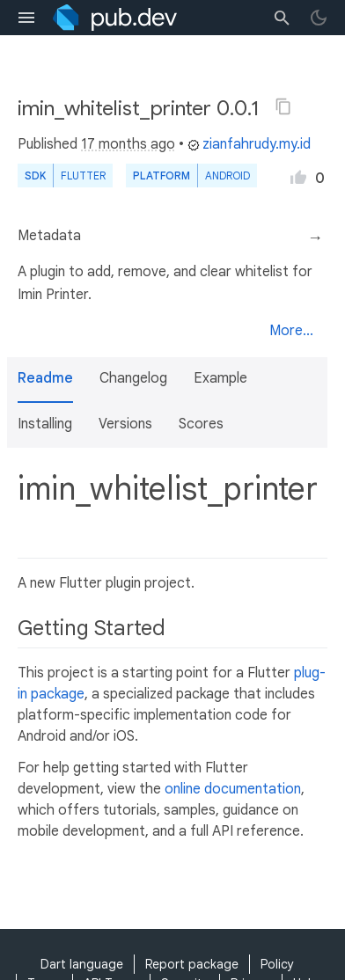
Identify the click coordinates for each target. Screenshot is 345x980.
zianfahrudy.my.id (249, 144)
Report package (192, 964)
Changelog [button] (133, 378)
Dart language (82, 964)
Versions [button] (125, 424)
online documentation (233, 789)
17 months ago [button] (128, 144)
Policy (277, 964)
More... (291, 331)
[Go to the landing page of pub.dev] (115, 18)
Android (228, 176)
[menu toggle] (26, 18)
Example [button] (220, 378)
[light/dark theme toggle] (319, 18)
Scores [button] (201, 424)
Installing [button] (45, 424)
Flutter (83, 176)
